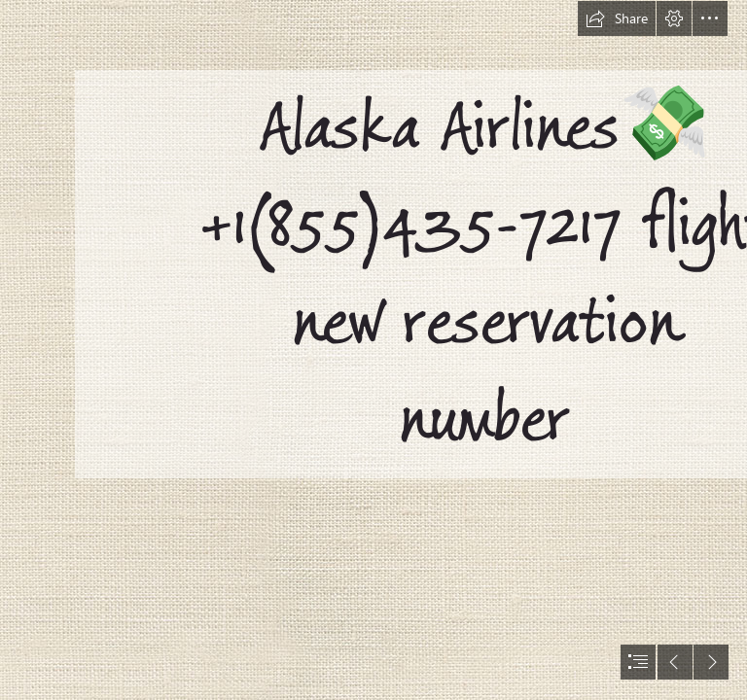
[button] (617, 18)
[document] (373, 350)
